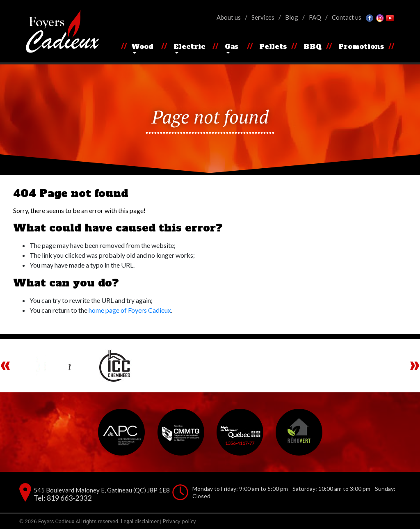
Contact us (347, 17)
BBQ (313, 46)
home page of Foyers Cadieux (130, 310)
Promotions (361, 46)
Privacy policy (179, 521)
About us (229, 17)
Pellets (273, 46)
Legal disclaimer (140, 521)
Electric (189, 46)
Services (263, 17)
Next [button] (415, 366)
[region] (210, 366)
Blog (292, 17)
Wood (142, 46)
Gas (232, 46)
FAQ (315, 17)
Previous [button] (5, 366)
